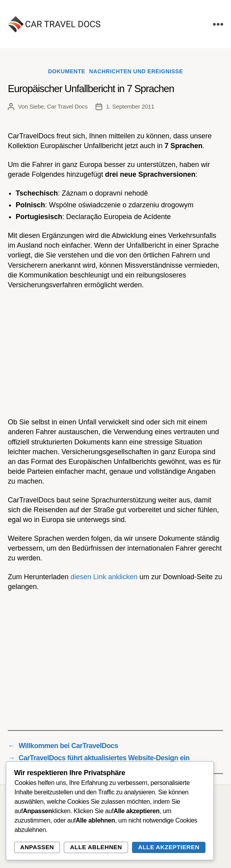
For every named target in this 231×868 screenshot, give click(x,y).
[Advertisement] (115, 354)
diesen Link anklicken (104, 577)
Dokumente (67, 71)
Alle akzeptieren (169, 847)
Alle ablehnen (96, 847)
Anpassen (37, 847)
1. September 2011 (130, 106)
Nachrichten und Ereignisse (136, 71)
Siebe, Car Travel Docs (59, 106)
